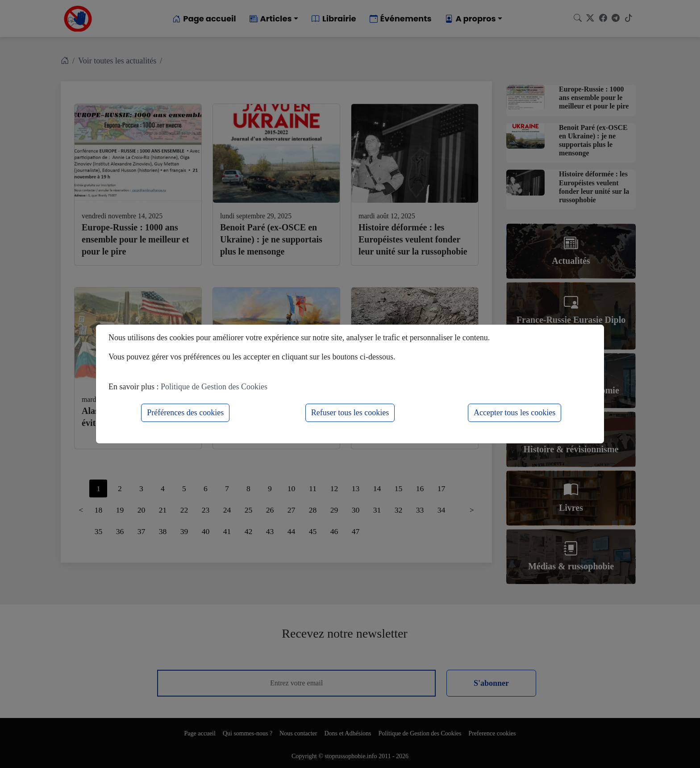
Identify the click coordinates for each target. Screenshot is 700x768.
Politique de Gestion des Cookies (214, 387)
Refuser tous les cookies (350, 413)
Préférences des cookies (185, 413)
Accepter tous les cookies (515, 413)
